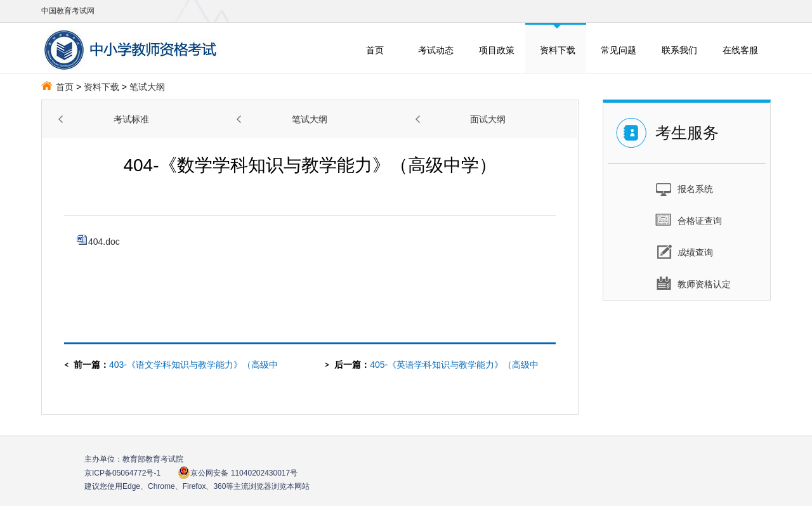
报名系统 (684, 188)
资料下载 (558, 50)
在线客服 (740, 50)
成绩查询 (684, 252)
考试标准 (131, 119)
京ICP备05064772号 (122, 473)
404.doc (98, 242)
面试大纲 (488, 119)
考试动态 (436, 50)
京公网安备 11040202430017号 (238, 473)
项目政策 (497, 50)
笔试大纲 (147, 87)
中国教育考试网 (68, 11)
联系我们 (679, 50)
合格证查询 (689, 220)
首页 (375, 50)
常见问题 (619, 50)
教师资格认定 (693, 283)
